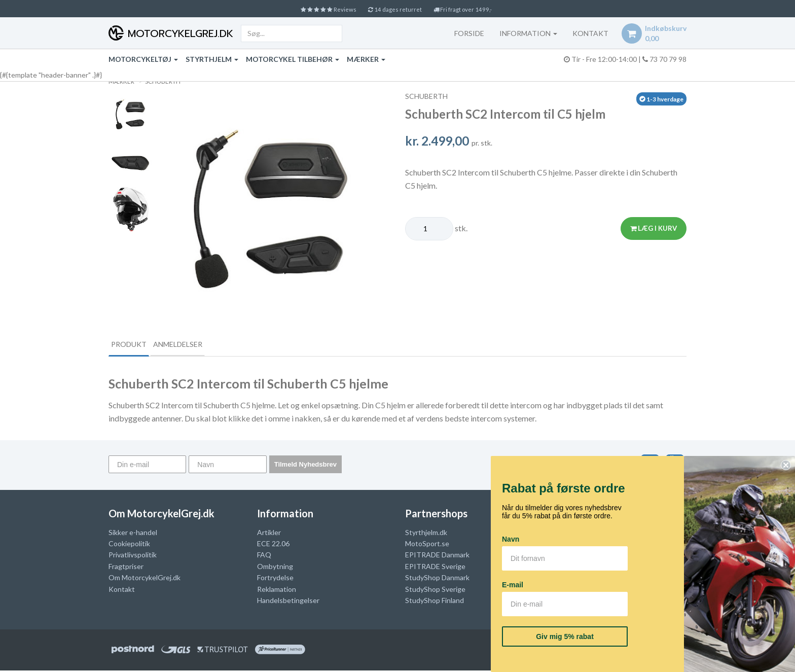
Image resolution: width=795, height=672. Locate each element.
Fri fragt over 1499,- (474, 9)
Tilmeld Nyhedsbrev (305, 466)
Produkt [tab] (137, 345)
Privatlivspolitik (133, 556)
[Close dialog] (786, 465)
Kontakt (122, 590)
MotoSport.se (427, 545)
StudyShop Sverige (435, 590)
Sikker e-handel (133, 533)
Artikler (269, 533)
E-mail (513, 585)
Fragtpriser (126, 567)
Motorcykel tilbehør (293, 59)
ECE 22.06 (273, 545)
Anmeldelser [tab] (203, 345)
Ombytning (275, 567)
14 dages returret (395, 9)
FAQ (264, 556)
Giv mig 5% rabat (565, 636)
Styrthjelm (212, 59)
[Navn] (227, 466)
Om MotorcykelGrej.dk (144, 579)
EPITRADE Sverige (435, 567)
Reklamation (277, 590)
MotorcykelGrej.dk (179, 33)
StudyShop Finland (435, 602)
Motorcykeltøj (143, 59)
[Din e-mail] (147, 466)
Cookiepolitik (129, 545)
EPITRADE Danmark (437, 556)
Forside (463, 33)
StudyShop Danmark (437, 579)
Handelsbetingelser (288, 602)
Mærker (366, 59)
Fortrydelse (275, 579)
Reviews (318, 9)
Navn (511, 539)
